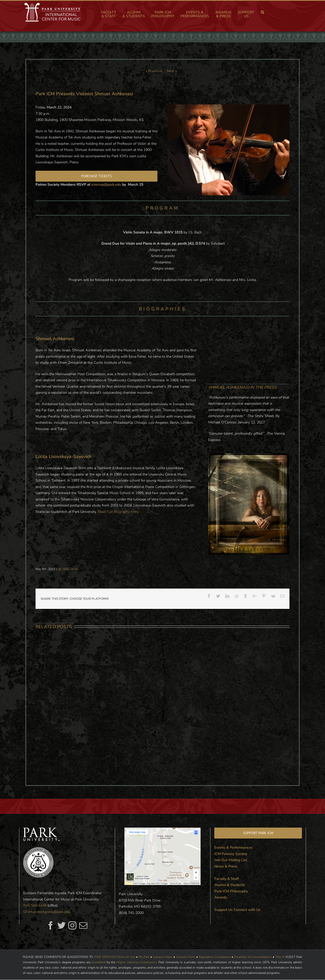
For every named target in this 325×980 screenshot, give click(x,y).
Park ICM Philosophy (231, 891)
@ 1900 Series (68, 569)
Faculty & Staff (227, 879)
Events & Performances (233, 848)
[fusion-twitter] (61, 925)
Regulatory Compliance (215, 957)
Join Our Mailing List (231, 860)
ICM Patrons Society (231, 854)
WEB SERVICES (105, 957)
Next (170, 71)
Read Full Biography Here (118, 512)
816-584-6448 (35, 905)
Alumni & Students (230, 885)
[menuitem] (112, 14)
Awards (221, 897)
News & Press (226, 866)
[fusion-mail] (83, 925)
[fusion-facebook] (51, 925)
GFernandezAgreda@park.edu (47, 912)
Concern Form (186, 957)
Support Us (223, 910)
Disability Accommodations (253, 957)
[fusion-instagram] (72, 925)
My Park (144, 957)
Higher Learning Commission (137, 962)
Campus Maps (163, 957)
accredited (98, 962)
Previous (155, 71)
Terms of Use (126, 957)
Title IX (280, 957)
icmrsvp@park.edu (106, 185)
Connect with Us (247, 910)
